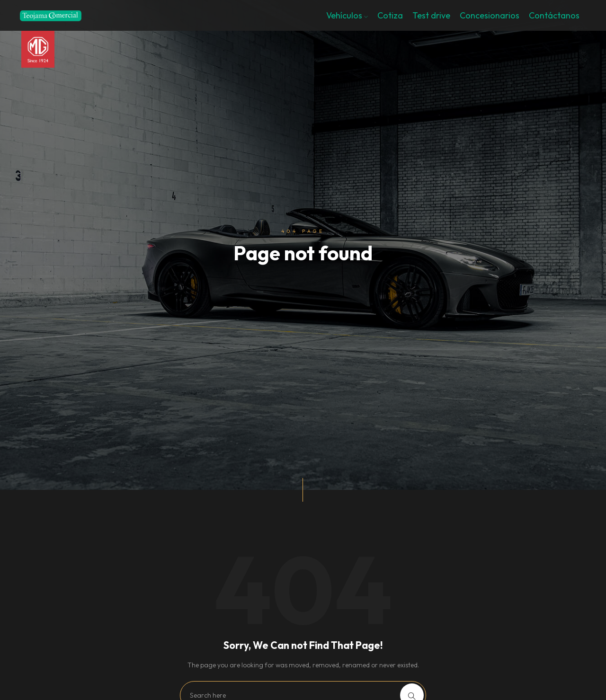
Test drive (431, 15)
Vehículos (347, 15)
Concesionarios (490, 15)
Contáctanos (554, 15)
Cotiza (390, 15)
